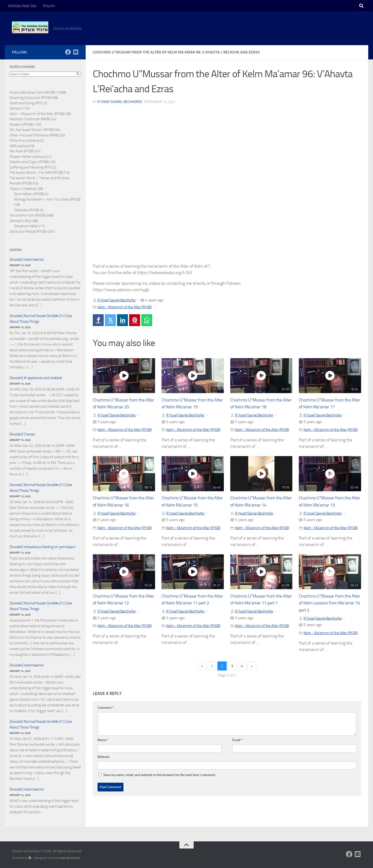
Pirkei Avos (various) (24, 140)
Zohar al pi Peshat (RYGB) (28, 231)
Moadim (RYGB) (21, 125)
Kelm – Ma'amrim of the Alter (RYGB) (37, 114)
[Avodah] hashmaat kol (27, 260)
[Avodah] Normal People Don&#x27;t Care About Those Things (41, 319)
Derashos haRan (26, 226)
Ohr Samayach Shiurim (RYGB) (32, 130)
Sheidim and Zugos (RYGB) (29, 162)
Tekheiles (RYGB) (27, 210)
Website (103, 773)
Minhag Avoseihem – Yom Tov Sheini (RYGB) (47, 199)
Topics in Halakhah (23, 189)
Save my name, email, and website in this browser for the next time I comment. (160, 791)
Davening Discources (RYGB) (30, 98)
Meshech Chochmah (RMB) (30, 119)
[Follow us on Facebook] (68, 52)
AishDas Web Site (22, 6)
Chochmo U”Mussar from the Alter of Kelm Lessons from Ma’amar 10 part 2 (328, 613)
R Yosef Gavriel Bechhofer (120, 102)
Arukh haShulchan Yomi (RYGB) (32, 92)
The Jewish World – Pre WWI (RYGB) (36, 173)
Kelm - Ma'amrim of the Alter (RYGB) (127, 307)
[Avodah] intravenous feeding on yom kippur (42, 547)
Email (237, 756)
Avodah (16, 250)
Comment (106, 724)
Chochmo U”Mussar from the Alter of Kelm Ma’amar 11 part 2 (191, 613)
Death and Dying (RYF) (26, 103)
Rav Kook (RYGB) (22, 151)
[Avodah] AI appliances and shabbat (36, 378)
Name (103, 756)
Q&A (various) (20, 146)
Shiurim (49, 6)
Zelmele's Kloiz (21, 221)
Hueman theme (70, 858)
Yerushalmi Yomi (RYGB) (27, 215)
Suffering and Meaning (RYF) (31, 167)
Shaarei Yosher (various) (27, 157)
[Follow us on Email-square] (76, 52)
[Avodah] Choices (22, 434)
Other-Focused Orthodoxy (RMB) (34, 135)
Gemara (15, 108)
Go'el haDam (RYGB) (29, 194)
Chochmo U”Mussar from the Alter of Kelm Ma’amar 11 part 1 (260, 613)
